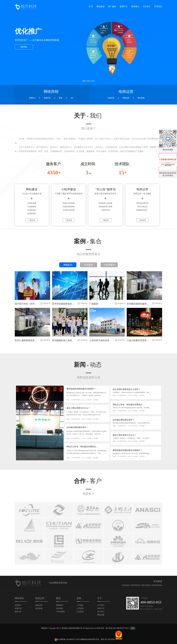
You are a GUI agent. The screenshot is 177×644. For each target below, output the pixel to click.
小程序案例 (109, 265)
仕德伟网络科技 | (136, 585)
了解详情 (32, 220)
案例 (88, 241)
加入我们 (101, 612)
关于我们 (101, 605)
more (24, 47)
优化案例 (88, 265)
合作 (88, 481)
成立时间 (88, 164)
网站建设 (101, 6)
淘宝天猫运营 (142, 207)
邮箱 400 (18, 612)
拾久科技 (109, 628)
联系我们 (158, 6)
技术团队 (122, 164)
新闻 (88, 365)
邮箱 (61, 98)
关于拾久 (147, 6)
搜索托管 (47, 98)
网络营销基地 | (146, 585)
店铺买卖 (111, 98)
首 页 (91, 6)
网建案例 (68, 265)
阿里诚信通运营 (142, 203)
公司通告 (80, 605)
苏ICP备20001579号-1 (121, 628)
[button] (84, 81)
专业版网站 (32, 207)
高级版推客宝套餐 (105, 207)
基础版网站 (32, 213)
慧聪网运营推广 (142, 210)
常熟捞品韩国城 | (157, 585)
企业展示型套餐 (69, 210)
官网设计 (32, 98)
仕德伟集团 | (126, 585)
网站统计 (45, 628)
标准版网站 (32, 210)
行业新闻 (80, 612)
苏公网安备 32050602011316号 (67, 639)
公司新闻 (80, 608)
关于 (88, 116)
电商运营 (126, 98)
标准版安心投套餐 (105, 203)
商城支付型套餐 (69, 203)
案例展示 (135, 6)
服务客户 (53, 164)
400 (72, 98)
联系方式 (101, 608)
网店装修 (141, 98)
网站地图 (101, 615)
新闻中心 (124, 6)
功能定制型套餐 (69, 207)
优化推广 (28, 31)
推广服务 (112, 6)
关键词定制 (105, 210)
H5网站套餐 (32, 203)
